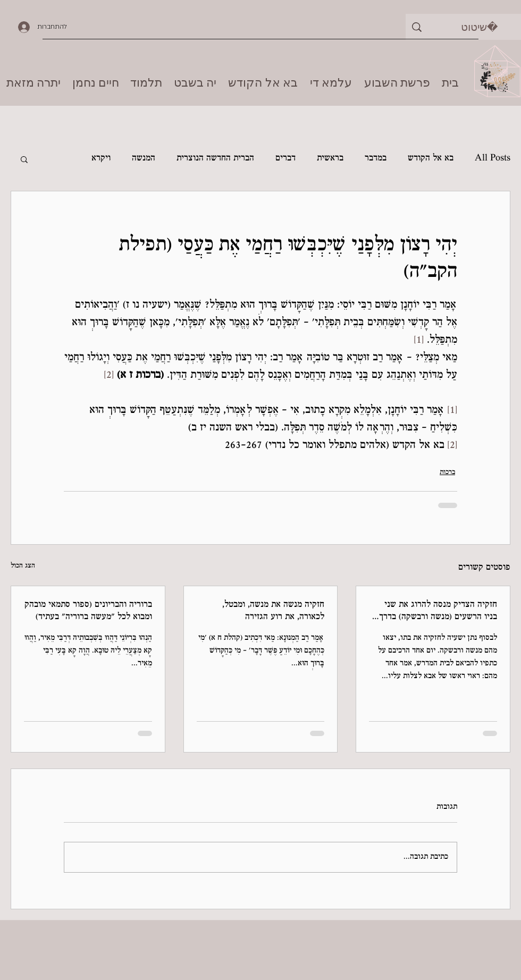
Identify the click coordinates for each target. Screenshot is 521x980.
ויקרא (101, 159)
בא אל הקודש (431, 159)
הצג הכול (23, 566)
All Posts (493, 159)
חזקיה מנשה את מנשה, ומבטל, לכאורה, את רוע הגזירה (273, 611)
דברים (285, 159)
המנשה (144, 159)
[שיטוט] (479, 27)
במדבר (376, 159)
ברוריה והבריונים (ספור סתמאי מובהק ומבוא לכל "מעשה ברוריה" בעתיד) (88, 611)
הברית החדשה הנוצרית (215, 159)
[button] (24, 159)
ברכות (447, 472)
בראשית (330, 159)
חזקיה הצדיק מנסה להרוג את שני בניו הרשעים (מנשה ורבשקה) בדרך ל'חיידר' (438, 611)
